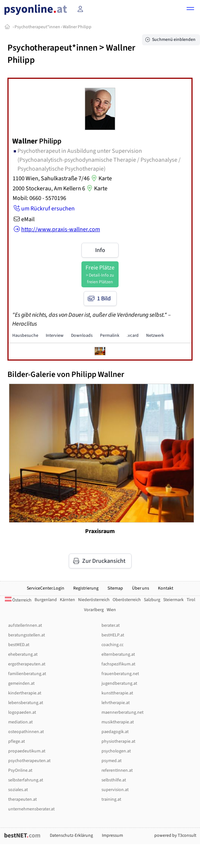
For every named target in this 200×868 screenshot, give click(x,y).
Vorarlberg (94, 610)
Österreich (18, 600)
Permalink (110, 335)
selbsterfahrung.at (26, 780)
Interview (55, 335)
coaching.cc (112, 645)
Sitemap (115, 588)
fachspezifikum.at (118, 664)
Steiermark (173, 600)
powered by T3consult (175, 835)
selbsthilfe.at (114, 780)
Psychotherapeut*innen (37, 27)
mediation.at (20, 722)
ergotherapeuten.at (27, 664)
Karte (101, 178)
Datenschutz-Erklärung (71, 835)
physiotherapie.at (118, 741)
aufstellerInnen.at (25, 625)
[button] (190, 10)
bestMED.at (19, 645)
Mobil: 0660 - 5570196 (39, 198)
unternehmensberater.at (31, 809)
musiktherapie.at (118, 722)
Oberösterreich (127, 600)
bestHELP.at (113, 635)
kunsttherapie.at (117, 693)
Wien (111, 610)
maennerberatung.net (122, 712)
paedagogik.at (115, 732)
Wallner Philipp (77, 27)
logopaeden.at (22, 712)
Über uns (141, 588)
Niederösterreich (94, 600)
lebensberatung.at (26, 703)
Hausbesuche (25, 335)
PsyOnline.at (20, 770)
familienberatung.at (27, 674)
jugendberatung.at (119, 683)
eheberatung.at (23, 654)
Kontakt (166, 588)
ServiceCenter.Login (46, 588)
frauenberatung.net (120, 674)
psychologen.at (116, 751)
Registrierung (86, 588)
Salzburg (152, 600)
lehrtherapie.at (116, 703)
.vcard (133, 335)
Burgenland (46, 600)
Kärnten (67, 600)
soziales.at (18, 790)
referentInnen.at (117, 770)
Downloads (82, 335)
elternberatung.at (118, 654)
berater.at (111, 625)
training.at (111, 799)
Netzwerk (155, 335)
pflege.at (17, 741)
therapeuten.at (22, 799)
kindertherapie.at (25, 693)
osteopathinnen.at (26, 732)
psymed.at (112, 761)
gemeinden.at (21, 683)
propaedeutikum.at (27, 751)
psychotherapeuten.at (29, 761)
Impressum (112, 835)
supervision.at (115, 790)
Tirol (191, 600)
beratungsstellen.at (27, 635)
